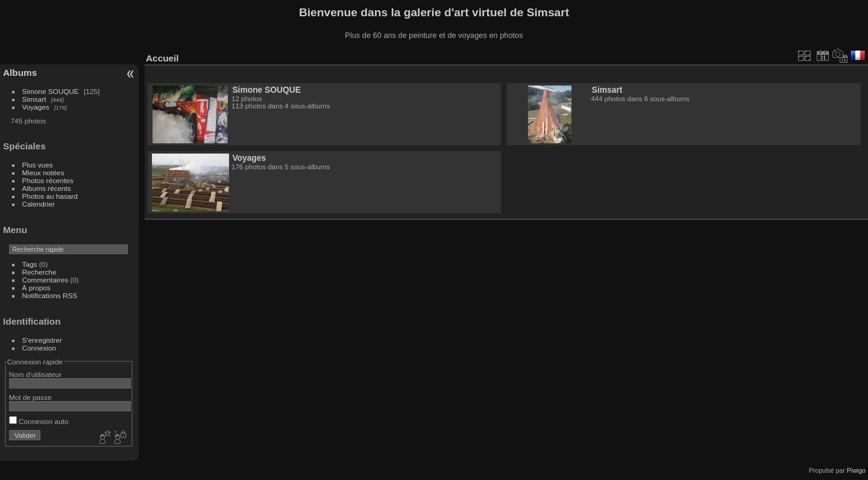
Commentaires (46, 280)
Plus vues (38, 165)
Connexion (39, 348)
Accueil (162, 58)
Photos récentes (48, 180)
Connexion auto (39, 421)
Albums (20, 73)
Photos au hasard (50, 196)
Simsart (34, 99)
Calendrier (39, 204)
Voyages (36, 107)
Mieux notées (43, 173)
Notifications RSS (50, 295)
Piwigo (856, 470)
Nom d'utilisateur (35, 374)
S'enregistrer (42, 340)
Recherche (39, 272)
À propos (36, 288)
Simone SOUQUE (51, 91)
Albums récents (47, 188)
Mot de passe (30, 397)
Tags (30, 264)
